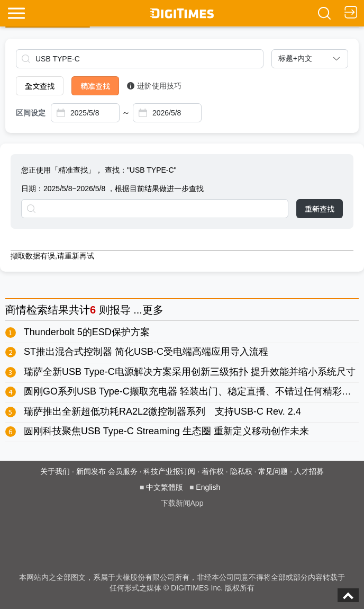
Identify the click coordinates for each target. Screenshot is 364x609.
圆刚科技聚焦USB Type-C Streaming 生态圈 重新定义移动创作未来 (166, 431)
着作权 (213, 471)
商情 (16, 310)
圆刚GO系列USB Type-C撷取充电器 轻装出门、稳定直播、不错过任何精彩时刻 (192, 391)
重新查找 (320, 209)
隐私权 (241, 471)
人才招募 (309, 471)
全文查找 (40, 86)
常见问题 (273, 471)
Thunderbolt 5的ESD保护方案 (87, 332)
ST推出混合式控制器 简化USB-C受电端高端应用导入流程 (146, 352)
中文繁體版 (165, 487)
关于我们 (55, 471)
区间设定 (31, 113)
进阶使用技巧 (154, 86)
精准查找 (95, 86)
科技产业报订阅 (169, 471)
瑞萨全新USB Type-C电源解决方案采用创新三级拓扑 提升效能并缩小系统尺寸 (190, 372)
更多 (153, 310)
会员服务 (123, 471)
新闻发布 (91, 471)
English (208, 487)
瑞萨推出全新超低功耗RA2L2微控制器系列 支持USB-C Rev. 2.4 (162, 411)
